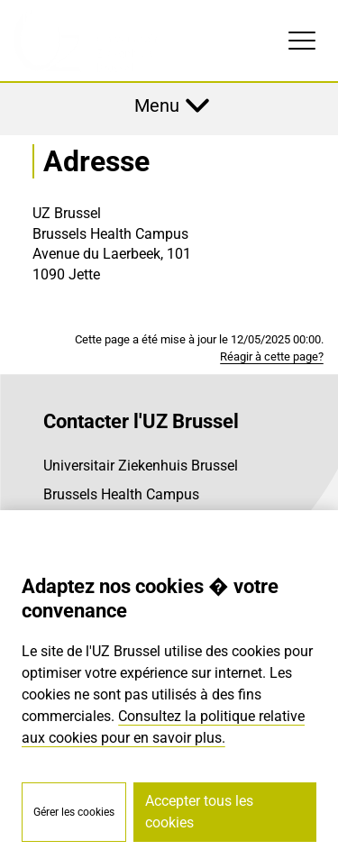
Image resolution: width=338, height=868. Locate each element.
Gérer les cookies (74, 812)
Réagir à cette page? (272, 356)
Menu (157, 105)
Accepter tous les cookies (199, 812)
